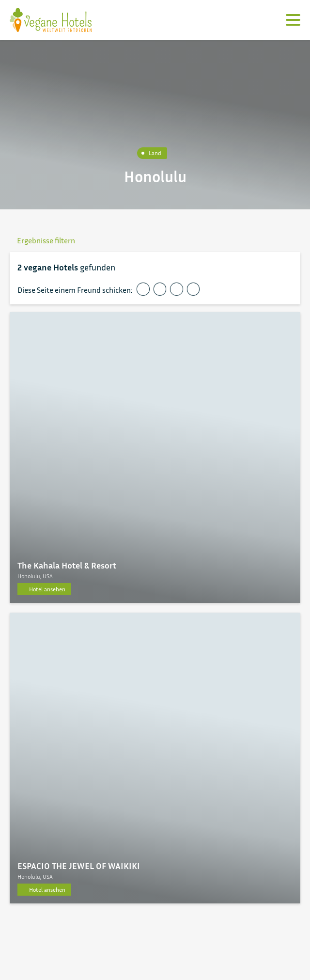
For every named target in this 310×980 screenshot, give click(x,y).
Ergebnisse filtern (42, 240)
